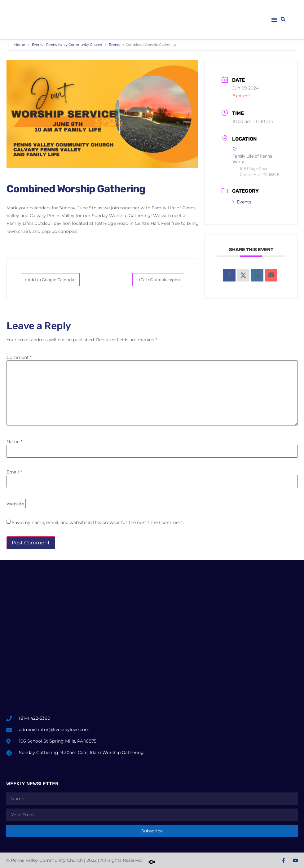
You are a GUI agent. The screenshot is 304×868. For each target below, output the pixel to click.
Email (14, 472)
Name (14, 442)
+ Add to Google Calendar (59, 280)
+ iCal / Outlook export (149, 280)
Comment (19, 357)
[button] (274, 20)
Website (15, 504)
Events (114, 45)
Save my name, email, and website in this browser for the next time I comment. (98, 522)
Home (20, 45)
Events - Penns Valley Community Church (67, 45)
